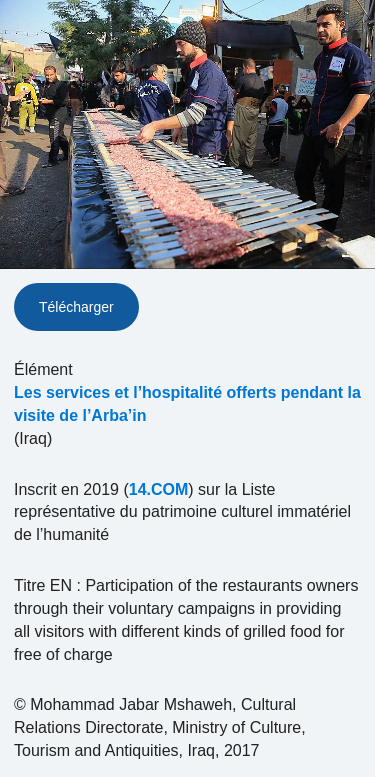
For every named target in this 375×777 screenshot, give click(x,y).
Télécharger (76, 307)
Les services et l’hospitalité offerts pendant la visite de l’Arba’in (187, 404)
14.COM (159, 489)
